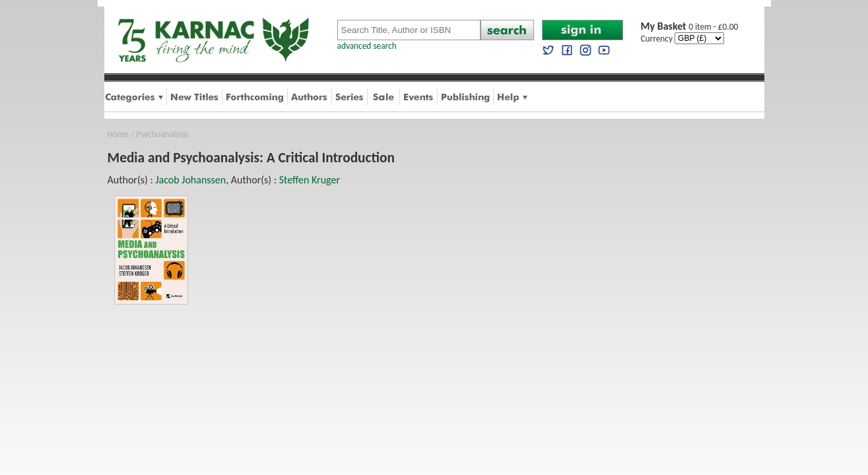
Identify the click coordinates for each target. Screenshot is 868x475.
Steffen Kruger (310, 180)
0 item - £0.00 (690, 27)
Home (118, 134)
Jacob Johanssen (190, 180)
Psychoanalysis (162, 134)
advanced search (367, 46)
